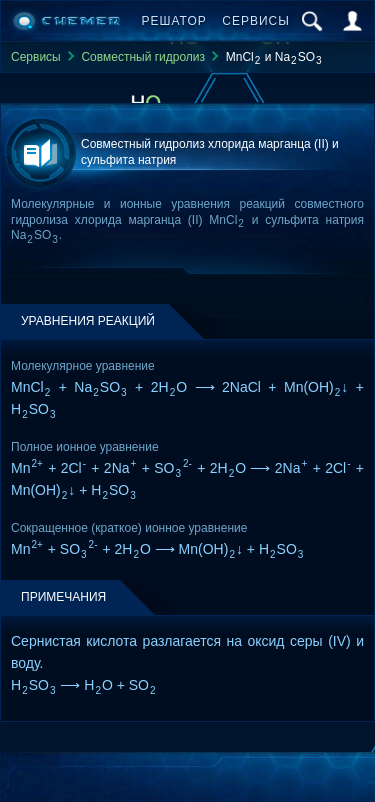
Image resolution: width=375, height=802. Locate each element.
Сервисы (256, 21)
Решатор (174, 21)
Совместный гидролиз (143, 57)
